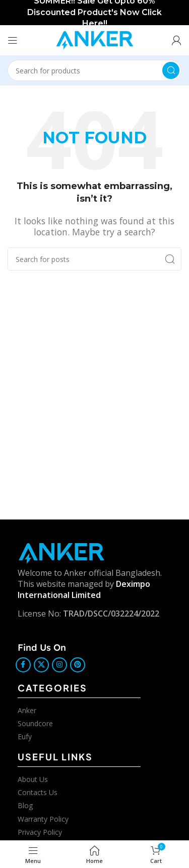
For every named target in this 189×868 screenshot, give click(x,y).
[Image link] (61, 552)
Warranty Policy (43, 819)
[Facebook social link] (23, 665)
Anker (27, 710)
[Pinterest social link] (78, 665)
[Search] (94, 70)
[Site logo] (95, 39)
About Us (33, 779)
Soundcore (35, 723)
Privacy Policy (40, 832)
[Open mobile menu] (13, 40)
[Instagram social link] (59, 665)
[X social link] (41, 665)
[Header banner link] (94, 13)
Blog (25, 805)
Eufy (25, 736)
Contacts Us (38, 792)
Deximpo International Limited (84, 589)
